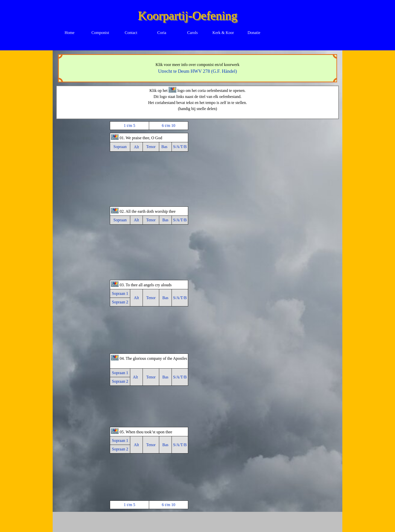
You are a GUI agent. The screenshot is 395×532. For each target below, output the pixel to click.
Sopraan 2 (120, 302)
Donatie (254, 33)
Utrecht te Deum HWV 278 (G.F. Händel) (197, 71)
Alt (136, 147)
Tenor (151, 147)
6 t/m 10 (168, 126)
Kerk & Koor (223, 33)
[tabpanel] (198, 68)
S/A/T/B (180, 147)
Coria (162, 33)
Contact (131, 33)
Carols (192, 33)
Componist (100, 33)
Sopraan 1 (120, 293)
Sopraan (120, 147)
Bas (164, 147)
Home (69, 33)
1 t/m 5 (129, 126)
